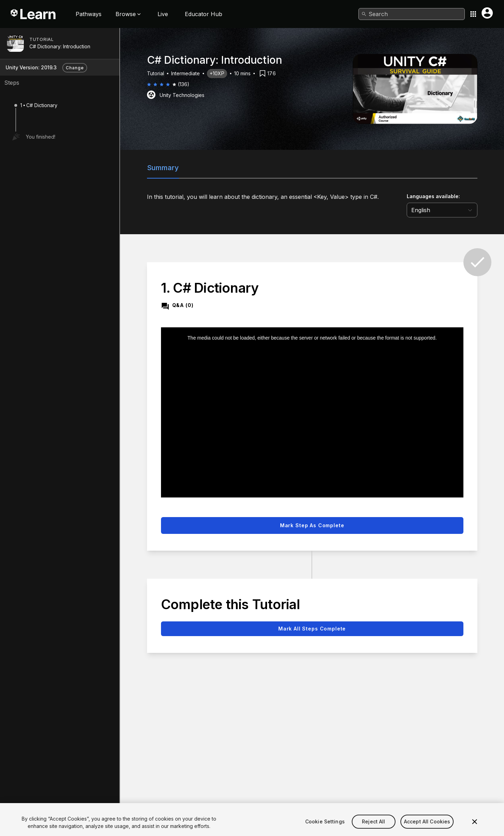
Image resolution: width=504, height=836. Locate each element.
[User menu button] (487, 13)
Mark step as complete (312, 525)
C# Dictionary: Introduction (60, 46)
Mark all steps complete (312, 629)
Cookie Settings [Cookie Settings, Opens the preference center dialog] (325, 831)
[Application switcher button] (473, 14)
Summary (163, 168)
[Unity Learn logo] (34, 14)
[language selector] (442, 210)
